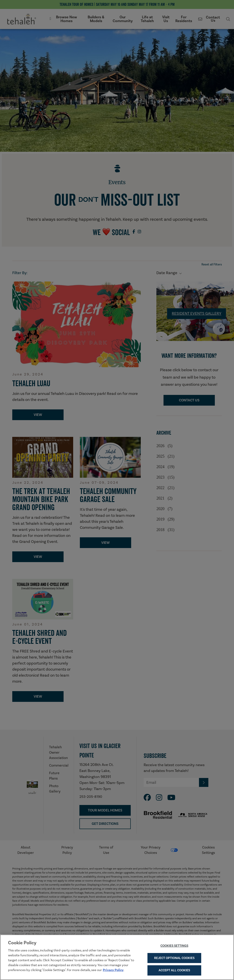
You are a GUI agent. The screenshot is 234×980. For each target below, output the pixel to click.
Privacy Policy (113, 972)
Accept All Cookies (174, 972)
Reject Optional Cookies (174, 960)
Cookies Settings (174, 948)
